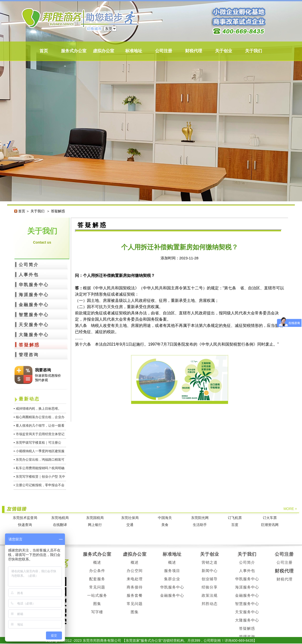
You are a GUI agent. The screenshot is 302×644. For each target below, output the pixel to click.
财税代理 (194, 51)
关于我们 (254, 51)
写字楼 (97, 612)
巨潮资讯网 (270, 525)
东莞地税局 (60, 518)
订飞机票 (235, 518)
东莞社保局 (130, 518)
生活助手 (200, 525)
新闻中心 (210, 571)
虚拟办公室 (104, 51)
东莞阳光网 (200, 518)
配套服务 (97, 579)
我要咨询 (43, 370)
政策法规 (210, 595)
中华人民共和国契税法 (115, 288)
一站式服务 (97, 595)
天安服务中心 (34, 325)
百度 (235, 525)
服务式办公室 (74, 51)
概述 (97, 562)
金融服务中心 (34, 305)
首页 (44, 51)
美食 (165, 525)
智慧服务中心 (34, 315)
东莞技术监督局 (25, 518)
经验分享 (210, 587)
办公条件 (97, 571)
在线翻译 (60, 525)
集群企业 (172, 579)
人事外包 (29, 275)
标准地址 (134, 51)
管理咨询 (29, 355)
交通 (130, 525)
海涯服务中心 (34, 295)
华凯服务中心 (34, 285)
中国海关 (165, 518)
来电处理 (135, 579)
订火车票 (270, 518)
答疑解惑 (29, 345)
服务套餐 (135, 595)
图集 (97, 604)
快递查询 (25, 525)
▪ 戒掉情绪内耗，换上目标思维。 (37, 409)
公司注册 (164, 51)
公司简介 (29, 265)
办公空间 (135, 571)
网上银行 (95, 525)
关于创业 (224, 51)
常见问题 (97, 587)
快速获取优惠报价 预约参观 (48, 378)
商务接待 (135, 587)
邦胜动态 (210, 604)
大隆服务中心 (34, 335)
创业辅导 (210, 579)
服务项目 (172, 571)
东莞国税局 (95, 518)
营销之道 (210, 562)
